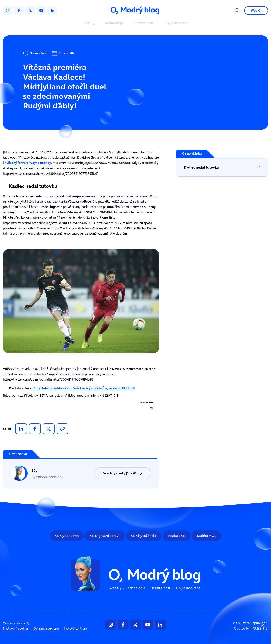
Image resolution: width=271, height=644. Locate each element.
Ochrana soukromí (46, 628)
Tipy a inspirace (176, 23)
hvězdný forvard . (28, 163)
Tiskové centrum (75, 628)
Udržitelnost (144, 23)
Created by (251, 629)
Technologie (114, 23)
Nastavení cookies (16, 628)
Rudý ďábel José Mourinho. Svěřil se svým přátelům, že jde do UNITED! (84, 388)
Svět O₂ (89, 23)
